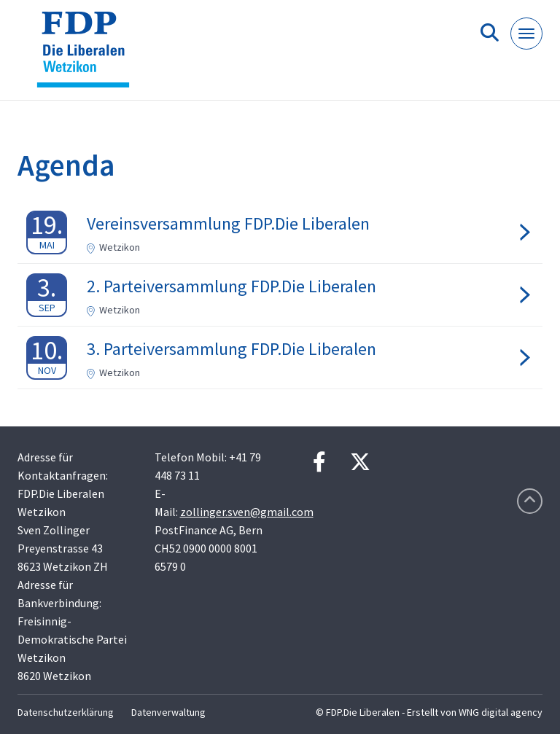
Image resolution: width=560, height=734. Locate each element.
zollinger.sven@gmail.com (247, 512)
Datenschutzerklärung (66, 712)
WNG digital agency (501, 712)
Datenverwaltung (168, 712)
